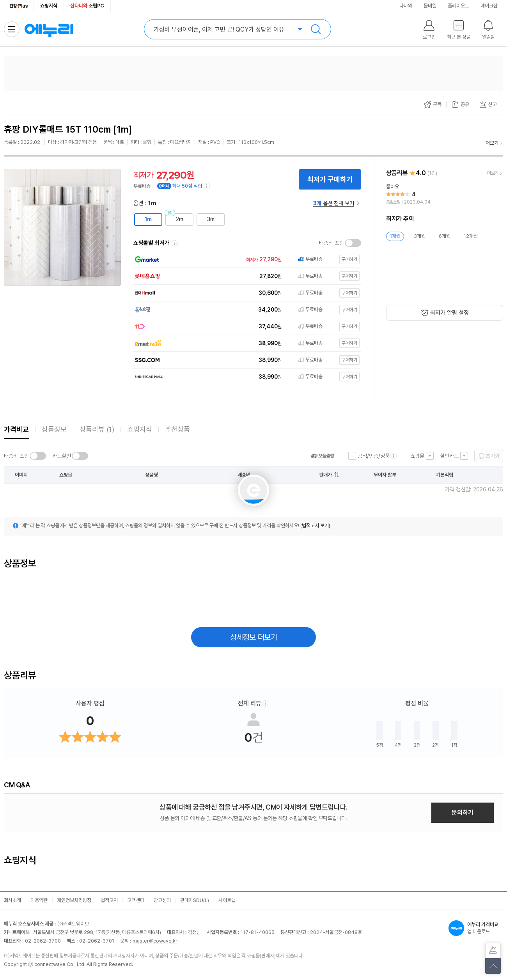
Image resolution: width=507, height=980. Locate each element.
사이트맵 (227, 900)
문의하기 (463, 813)
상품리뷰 (97, 429)
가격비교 (16, 429)
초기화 (493, 456)
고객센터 (136, 900)
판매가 (325, 475)
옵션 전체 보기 (334, 203)
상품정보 (54, 429)
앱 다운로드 (476, 928)
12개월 (471, 236)
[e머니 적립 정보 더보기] (207, 186)
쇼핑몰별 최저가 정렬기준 (175, 243)
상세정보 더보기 (254, 637)
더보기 (492, 143)
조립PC (87, 6)
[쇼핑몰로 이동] (245, 260)
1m (148, 219)
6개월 (445, 236)
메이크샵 (489, 6)
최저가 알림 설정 (449, 313)
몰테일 (430, 6)
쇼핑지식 (49, 6)
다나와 (406, 6)
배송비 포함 (331, 243)
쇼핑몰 (417, 456)
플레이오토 (458, 6)
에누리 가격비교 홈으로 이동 (49, 29)
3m (211, 219)
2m (180, 219)
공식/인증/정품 (374, 456)
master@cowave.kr (155, 941)
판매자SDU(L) (195, 900)
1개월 (395, 236)
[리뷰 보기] (445, 195)
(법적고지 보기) (315, 525)
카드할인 (62, 456)
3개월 (420, 236)
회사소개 (12, 900)
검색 (316, 29)
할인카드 (449, 456)
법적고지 (109, 900)
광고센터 (162, 900)
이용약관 (39, 900)
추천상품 (177, 429)
